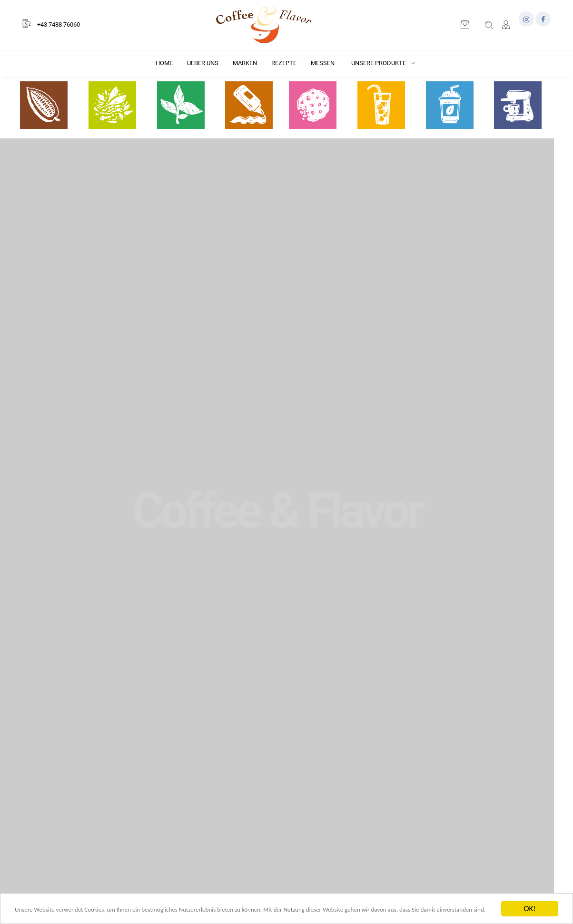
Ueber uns (203, 63)
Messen (323, 63)
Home (164, 63)
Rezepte (284, 63)
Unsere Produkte (383, 63)
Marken (245, 63)
